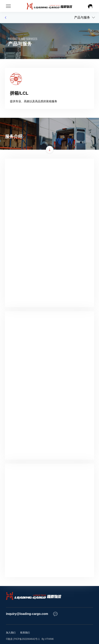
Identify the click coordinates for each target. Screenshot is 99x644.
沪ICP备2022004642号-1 (26, 639)
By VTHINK (47, 639)
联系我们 (25, 633)
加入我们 (11, 633)
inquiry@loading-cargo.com (27, 614)
